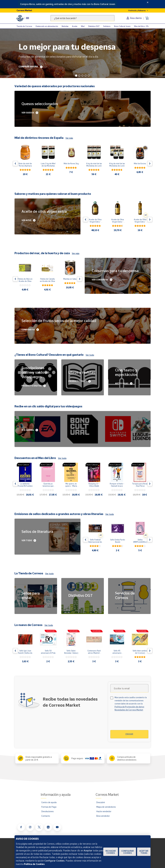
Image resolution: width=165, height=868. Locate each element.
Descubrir (101, 802)
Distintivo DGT (94, 26)
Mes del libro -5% (141, 26)
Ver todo (90, 355)
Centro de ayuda (49, 802)
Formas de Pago (49, 807)
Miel (83, 26)
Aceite (75, 26)
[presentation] (135, 722)
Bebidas (65, 26)
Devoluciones (47, 811)
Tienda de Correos (24, 26)
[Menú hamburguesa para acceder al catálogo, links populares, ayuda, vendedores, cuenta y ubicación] (27, 18)
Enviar (129, 734)
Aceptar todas (144, 852)
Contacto (46, 816)
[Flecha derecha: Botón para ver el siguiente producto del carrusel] (150, 163)
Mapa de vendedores (106, 807)
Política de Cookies (34, 864)
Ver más (69, 138)
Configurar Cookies (128, 852)
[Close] (148, 2)
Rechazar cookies (111, 852)
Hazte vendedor (104, 811)
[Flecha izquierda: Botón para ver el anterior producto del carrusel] (15, 163)
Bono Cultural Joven (122, 26)
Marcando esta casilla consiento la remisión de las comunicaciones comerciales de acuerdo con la (131, 704)
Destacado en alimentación (47, 26)
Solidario (107, 26)
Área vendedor (103, 816)
